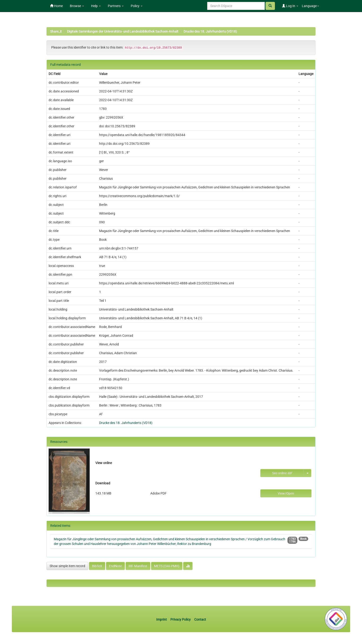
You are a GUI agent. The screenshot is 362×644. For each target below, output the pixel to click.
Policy (137, 6)
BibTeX (97, 566)
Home (56, 6)
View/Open (286, 493)
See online (282, 473)
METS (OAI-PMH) (167, 566)
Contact (200, 619)
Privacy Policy (181, 619)
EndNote (115, 566)
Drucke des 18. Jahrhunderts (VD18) (210, 31)
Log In (290, 6)
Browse (77, 6)
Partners (116, 6)
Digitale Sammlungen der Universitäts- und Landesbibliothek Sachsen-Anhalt (123, 31)
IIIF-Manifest (138, 566)
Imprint (162, 619)
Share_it (56, 31)
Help (96, 6)
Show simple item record (67, 566)
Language (310, 6)
